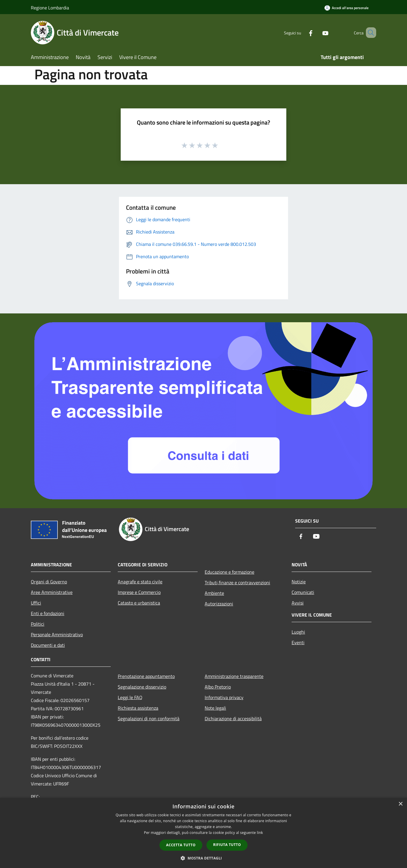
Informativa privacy (224, 697)
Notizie (299, 582)
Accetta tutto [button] (181, 845)
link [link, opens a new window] (260, 833)
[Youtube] (317, 32)
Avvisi (298, 603)
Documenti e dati (48, 645)
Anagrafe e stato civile (140, 582)
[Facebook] (302, 32)
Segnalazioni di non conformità (149, 718)
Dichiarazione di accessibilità (233, 718)
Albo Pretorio (218, 687)
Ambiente (214, 593)
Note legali (215, 708)
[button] (203, 858)
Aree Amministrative (52, 592)
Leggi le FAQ (130, 697)
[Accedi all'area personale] (347, 8)
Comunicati (303, 592)
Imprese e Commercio (139, 592)
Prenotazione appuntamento (146, 676)
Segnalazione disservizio (142, 687)
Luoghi (298, 632)
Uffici (36, 603)
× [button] (400, 804)
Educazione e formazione (229, 572)
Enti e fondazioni (48, 613)
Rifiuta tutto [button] (227, 845)
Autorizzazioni (219, 604)
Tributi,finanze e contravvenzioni (237, 582)
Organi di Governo (49, 582)
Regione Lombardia (50, 8)
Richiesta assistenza (138, 708)
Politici (38, 624)
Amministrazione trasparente (234, 676)
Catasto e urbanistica (139, 603)
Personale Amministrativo (57, 634)
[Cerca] (369, 33)
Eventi (298, 642)
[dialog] (203, 833)
